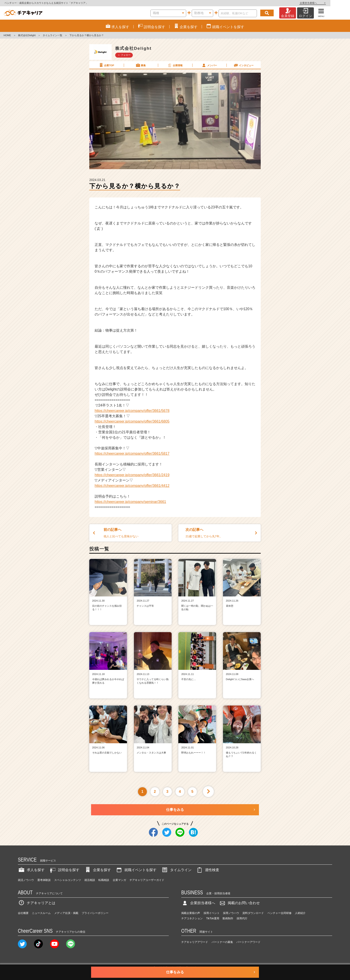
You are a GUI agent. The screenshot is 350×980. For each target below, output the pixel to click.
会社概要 (23, 913)
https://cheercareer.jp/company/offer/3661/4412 (132, 486)
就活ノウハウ (26, 880)
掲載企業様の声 (191, 913)
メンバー (209, 65)
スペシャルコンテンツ (68, 880)
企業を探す (98, 870)
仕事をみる (175, 810)
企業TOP (106, 65)
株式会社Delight (27, 35)
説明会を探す (64, 870)
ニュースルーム (41, 913)
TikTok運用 (213, 918)
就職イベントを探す (136, 870)
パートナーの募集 (222, 942)
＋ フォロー (124, 55)
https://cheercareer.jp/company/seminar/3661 (130, 502)
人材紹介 (300, 913)
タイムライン (176, 870)
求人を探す (31, 870)
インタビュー (244, 65)
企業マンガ (119, 880)
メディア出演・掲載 (66, 913)
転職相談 (104, 880)
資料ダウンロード (253, 913)
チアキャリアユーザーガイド (147, 880)
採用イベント (212, 913)
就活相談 (90, 880)
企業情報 (175, 65)
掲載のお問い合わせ (239, 903)
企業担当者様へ (332, 3)
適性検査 (208, 870)
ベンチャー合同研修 (279, 913)
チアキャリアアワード (195, 942)
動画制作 (228, 918)
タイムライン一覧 (52, 35)
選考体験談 (44, 880)
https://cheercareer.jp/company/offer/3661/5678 (132, 411)
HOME (7, 35)
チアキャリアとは (37, 903)
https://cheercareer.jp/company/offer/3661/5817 (132, 454)
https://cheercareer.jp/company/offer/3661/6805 (132, 421)
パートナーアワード (248, 942)
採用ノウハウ (231, 913)
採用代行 (242, 918)
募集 (141, 65)
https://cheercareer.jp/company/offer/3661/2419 (132, 475)
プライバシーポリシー (95, 913)
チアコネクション (192, 918)
